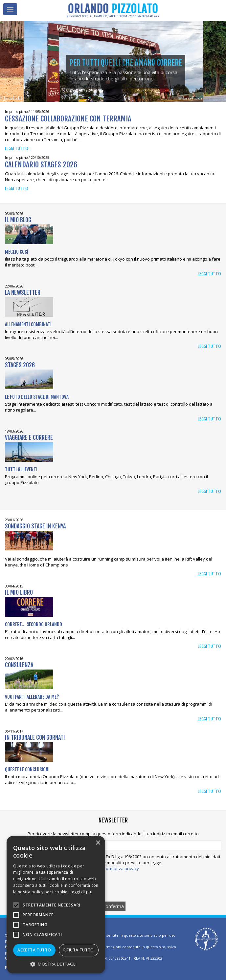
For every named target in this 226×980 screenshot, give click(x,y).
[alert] (56, 905)
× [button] (98, 843)
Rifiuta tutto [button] (79, 950)
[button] (56, 964)
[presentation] (113, 886)
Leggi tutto (17, 148)
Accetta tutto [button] (34, 950)
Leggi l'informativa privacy (113, 868)
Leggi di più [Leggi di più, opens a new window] (81, 892)
